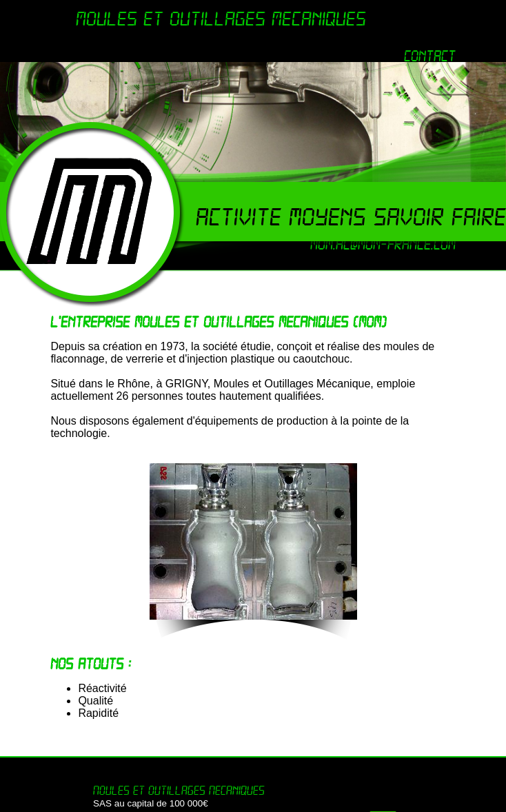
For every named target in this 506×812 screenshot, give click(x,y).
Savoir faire (440, 217)
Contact (430, 56)
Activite (242, 217)
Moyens (331, 217)
